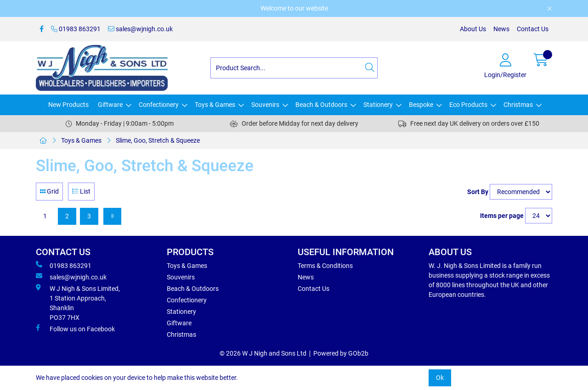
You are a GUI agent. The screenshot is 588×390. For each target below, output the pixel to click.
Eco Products (468, 105)
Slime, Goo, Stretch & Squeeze (158, 140)
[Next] (112, 216)
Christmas (518, 105)
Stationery (378, 105)
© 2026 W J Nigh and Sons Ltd (263, 353)
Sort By (478, 192)
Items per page (502, 216)
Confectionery (159, 105)
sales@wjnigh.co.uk (140, 29)
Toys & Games (215, 105)
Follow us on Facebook (75, 329)
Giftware (110, 105)
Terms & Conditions (325, 266)
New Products (68, 105)
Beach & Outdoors (321, 105)
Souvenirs (265, 105)
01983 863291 (76, 29)
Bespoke (421, 105)
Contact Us (533, 29)
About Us (473, 29)
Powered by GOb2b (341, 353)
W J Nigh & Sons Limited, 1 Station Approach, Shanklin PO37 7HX (78, 303)
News (501, 29)
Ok (440, 378)
